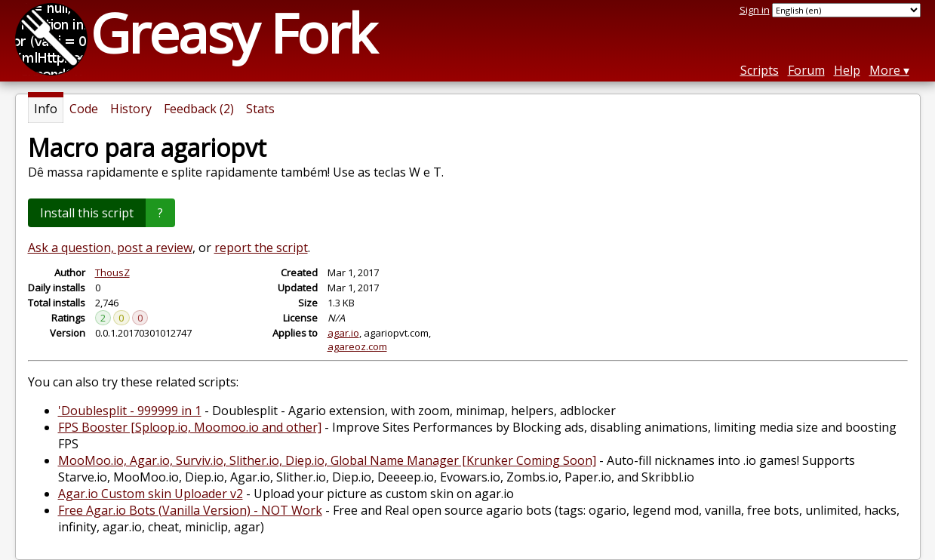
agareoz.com (357, 346)
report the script (261, 248)
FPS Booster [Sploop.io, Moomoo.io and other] (190, 427)
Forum (806, 70)
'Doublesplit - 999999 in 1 (130, 411)
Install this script (87, 213)
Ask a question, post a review (110, 248)
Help (847, 70)
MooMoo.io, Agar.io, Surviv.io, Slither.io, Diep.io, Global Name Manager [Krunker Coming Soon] (327, 460)
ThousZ (112, 272)
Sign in (755, 10)
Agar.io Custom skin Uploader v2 (151, 494)
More (885, 70)
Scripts (760, 70)
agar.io (343, 333)
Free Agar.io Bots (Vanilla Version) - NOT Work (190, 510)
